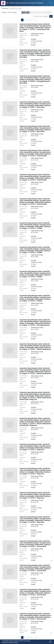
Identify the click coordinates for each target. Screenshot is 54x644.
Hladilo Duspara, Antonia (15, 8)
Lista (28, 12)
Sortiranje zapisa (47, 12)
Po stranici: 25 (38, 12)
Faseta (23, 12)
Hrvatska (33, 45)
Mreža (31, 12)
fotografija (33, 39)
